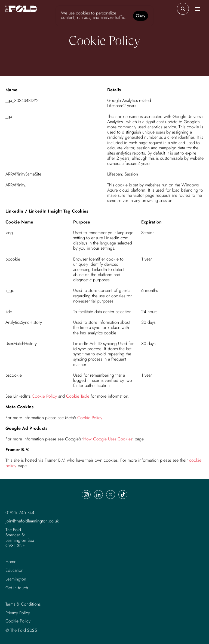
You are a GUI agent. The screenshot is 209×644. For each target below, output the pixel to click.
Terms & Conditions (23, 604)
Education (14, 570)
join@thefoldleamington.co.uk (32, 521)
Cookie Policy (44, 396)
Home (11, 562)
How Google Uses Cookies (108, 439)
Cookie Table (78, 396)
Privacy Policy (18, 613)
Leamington (16, 579)
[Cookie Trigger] (18, 621)
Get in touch (17, 588)
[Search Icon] (183, 9)
